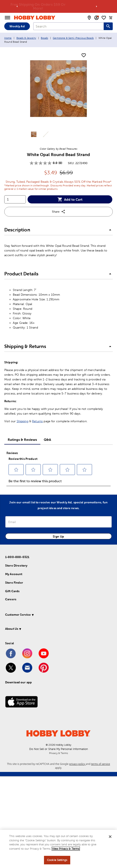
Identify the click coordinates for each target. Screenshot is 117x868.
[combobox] (69, 26)
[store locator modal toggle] (89, 18)
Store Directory (16, 566)
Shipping (23, 421)
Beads (44, 38)
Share (59, 212)
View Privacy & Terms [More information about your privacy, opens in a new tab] (66, 849)
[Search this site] (108, 26)
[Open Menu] (7, 18)
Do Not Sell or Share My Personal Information (59, 749)
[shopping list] (104, 18)
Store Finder (14, 583)
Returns (37, 421)
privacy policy (78, 764)
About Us (12, 629)
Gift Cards (12, 591)
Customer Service (18, 615)
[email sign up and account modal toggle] (97, 18)
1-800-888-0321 (17, 557)
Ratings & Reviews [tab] (22, 440)
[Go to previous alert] (17, 6)
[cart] (111, 18)
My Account (14, 574)
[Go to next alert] (97, 6)
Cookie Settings (57, 860)
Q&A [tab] (47, 440)
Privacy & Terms (58, 753)
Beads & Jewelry (26, 38)
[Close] (110, 837)
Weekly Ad (17, 26)
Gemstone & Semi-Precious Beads (73, 38)
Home (8, 38)
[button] (58, 230)
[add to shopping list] (84, 56)
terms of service (100, 764)
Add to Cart (70, 199)
